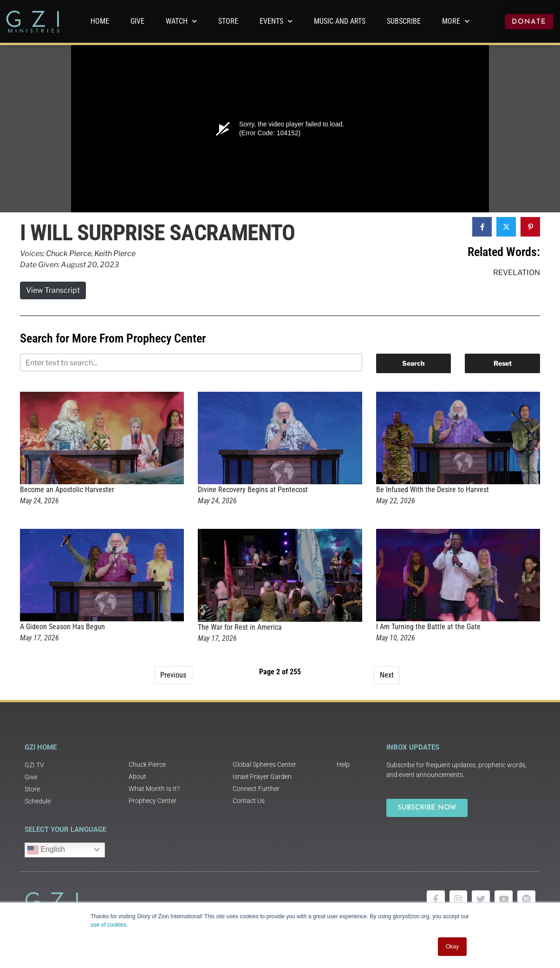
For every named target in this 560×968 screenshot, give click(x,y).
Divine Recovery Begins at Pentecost (253, 490)
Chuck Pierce (69, 254)
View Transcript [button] (53, 290)
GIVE (137, 21)
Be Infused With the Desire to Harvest (433, 490)
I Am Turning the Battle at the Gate (428, 627)
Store (228, 21)
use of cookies (108, 925)
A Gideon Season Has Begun (62, 627)
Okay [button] (452, 947)
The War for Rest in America (240, 627)
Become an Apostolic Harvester (67, 490)
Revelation (517, 273)
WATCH (181, 21)
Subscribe (404, 21)
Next (387, 675)
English (46, 850)
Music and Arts (340, 21)
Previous (173, 675)
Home (100, 21)
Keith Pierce (115, 254)
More (456, 21)
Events (276, 21)
